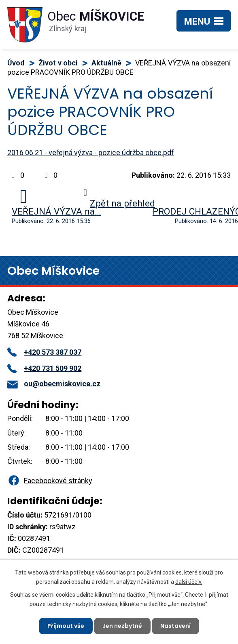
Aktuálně (106, 63)
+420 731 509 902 (44, 368)
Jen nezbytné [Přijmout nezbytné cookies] (122, 626)
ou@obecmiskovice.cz (54, 384)
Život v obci (58, 63)
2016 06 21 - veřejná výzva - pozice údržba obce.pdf (91, 153)
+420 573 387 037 (44, 352)
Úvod (16, 63)
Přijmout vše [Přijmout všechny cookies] (66, 626)
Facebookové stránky (50, 481)
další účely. (189, 581)
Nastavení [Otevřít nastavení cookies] (175, 626)
